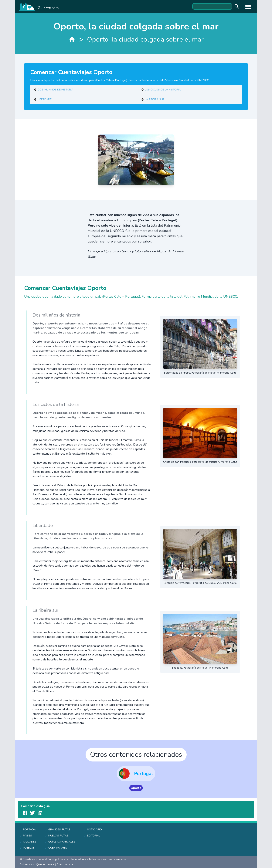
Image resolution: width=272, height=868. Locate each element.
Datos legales (65, 865)
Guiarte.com (27, 865)
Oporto (136, 788)
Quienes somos (45, 865)
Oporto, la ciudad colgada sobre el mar (145, 39)
